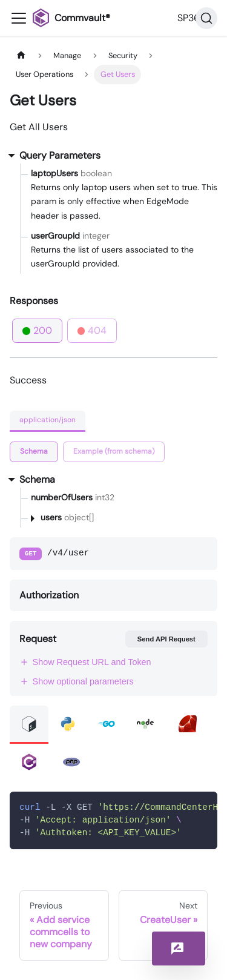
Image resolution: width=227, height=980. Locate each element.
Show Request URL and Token (85, 662)
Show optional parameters (77, 681)
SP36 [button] (189, 18)
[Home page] (21, 55)
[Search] (206, 18)
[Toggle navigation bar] (19, 18)
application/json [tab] (48, 420)
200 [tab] (37, 330)
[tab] (34, 452)
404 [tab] (92, 330)
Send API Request (166, 639)
